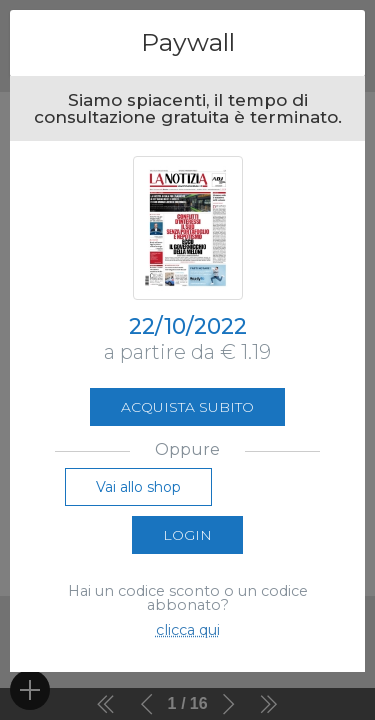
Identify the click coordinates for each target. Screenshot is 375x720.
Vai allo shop (138, 487)
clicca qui (188, 630)
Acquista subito (187, 407)
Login (187, 535)
